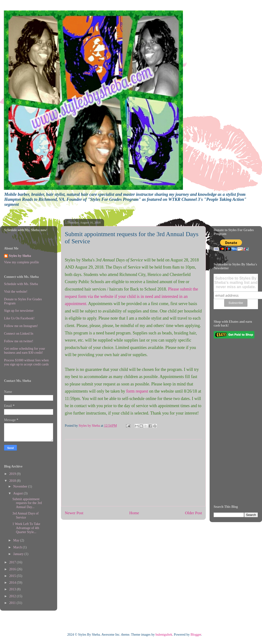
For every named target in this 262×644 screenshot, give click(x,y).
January (19, 554)
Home (134, 513)
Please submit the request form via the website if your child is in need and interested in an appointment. (131, 296)
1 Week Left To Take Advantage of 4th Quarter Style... (26, 528)
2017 (13, 562)
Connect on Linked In (19, 334)
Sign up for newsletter (19, 311)
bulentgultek (164, 635)
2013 (13, 589)
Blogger (196, 635)
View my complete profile (22, 262)
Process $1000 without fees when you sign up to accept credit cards (26, 362)
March (18, 547)
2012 (13, 596)
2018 (13, 481)
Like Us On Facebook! (19, 318)
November (21, 486)
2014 (13, 583)
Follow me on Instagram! (21, 326)
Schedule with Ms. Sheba (21, 284)
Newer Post (74, 513)
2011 (13, 603)
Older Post (194, 513)
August (18, 493)
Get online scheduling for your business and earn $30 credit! (25, 351)
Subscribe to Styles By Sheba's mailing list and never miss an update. (236, 283)
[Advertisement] (133, 473)
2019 (13, 474)
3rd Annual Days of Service (25, 515)
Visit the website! (16, 292)
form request (137, 391)
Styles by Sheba (20, 256)
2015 (13, 576)
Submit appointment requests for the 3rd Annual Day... (27, 503)
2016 (13, 569)
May (17, 540)
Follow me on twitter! (19, 341)
